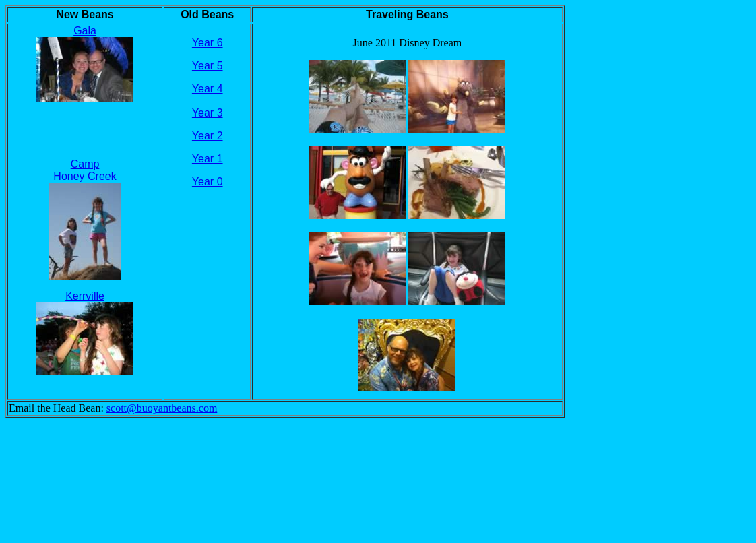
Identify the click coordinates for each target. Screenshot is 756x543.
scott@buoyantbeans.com (162, 408)
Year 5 (208, 66)
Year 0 (208, 182)
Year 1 (208, 159)
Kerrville (85, 296)
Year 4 (208, 89)
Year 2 (208, 136)
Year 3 (208, 113)
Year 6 (208, 43)
